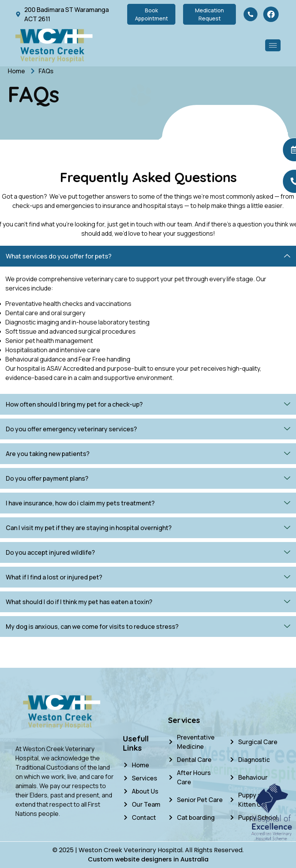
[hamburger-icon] (273, 45)
